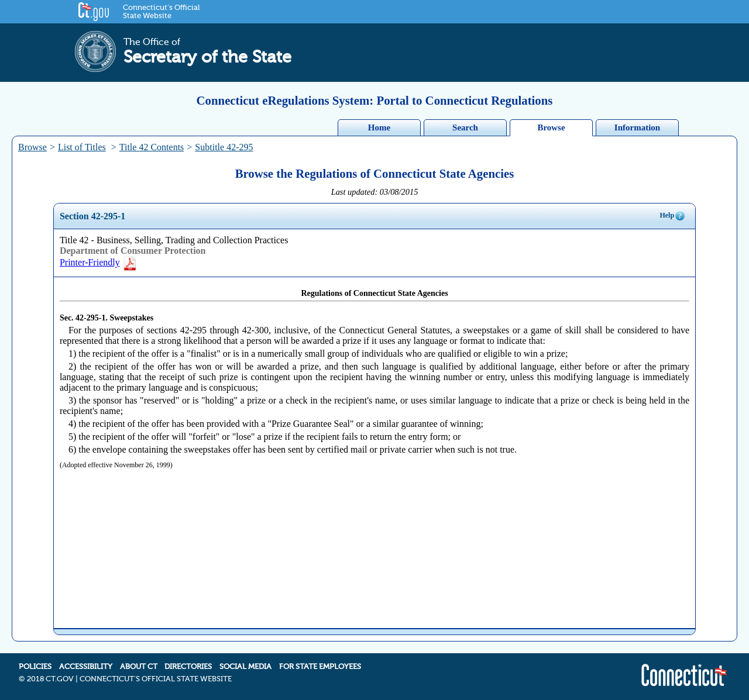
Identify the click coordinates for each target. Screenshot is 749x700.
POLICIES (35, 667)
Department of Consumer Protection (133, 251)
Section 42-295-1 (92, 216)
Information (637, 127)
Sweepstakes (131, 318)
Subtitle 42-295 (224, 147)
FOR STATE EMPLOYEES (320, 667)
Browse (551, 127)
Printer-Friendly (99, 262)
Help (673, 216)
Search (465, 127)
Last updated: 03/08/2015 (375, 192)
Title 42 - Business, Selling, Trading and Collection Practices (174, 240)
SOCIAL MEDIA (245, 667)
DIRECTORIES (188, 667)
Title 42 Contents (152, 147)
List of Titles (82, 147)
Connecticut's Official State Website (161, 12)
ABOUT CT (139, 667)
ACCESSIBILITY (86, 667)
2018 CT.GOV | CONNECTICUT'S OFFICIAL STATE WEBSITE (129, 679)
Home (379, 127)
